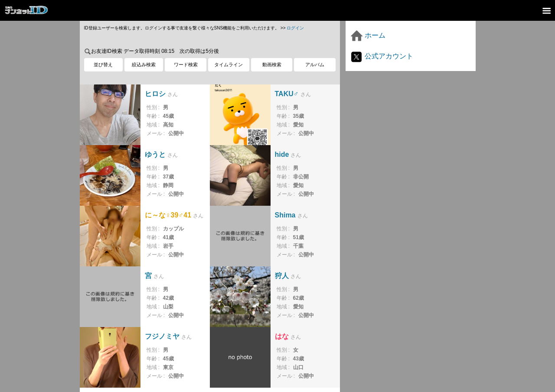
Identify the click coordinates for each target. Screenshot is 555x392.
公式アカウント (382, 56)
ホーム (368, 35)
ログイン (295, 28)
